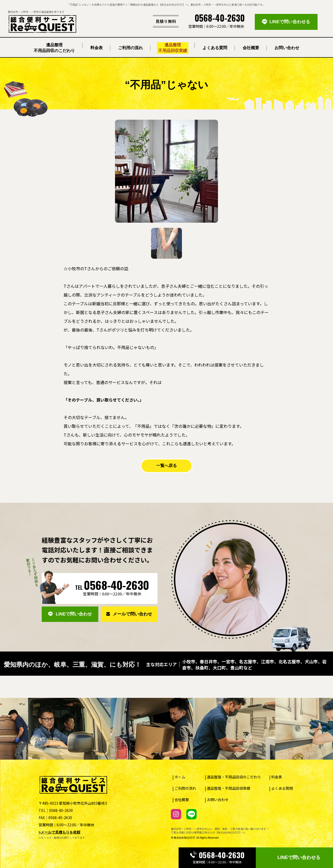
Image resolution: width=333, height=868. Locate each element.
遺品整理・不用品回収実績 (229, 788)
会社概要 (182, 800)
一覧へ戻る (166, 466)
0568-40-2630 (217, 855)
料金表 (277, 777)
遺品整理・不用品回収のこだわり (234, 777)
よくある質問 (282, 788)
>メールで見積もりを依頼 (59, 832)
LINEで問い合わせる (299, 857)
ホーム (180, 777)
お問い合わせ (218, 800)
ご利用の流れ (185, 788)
